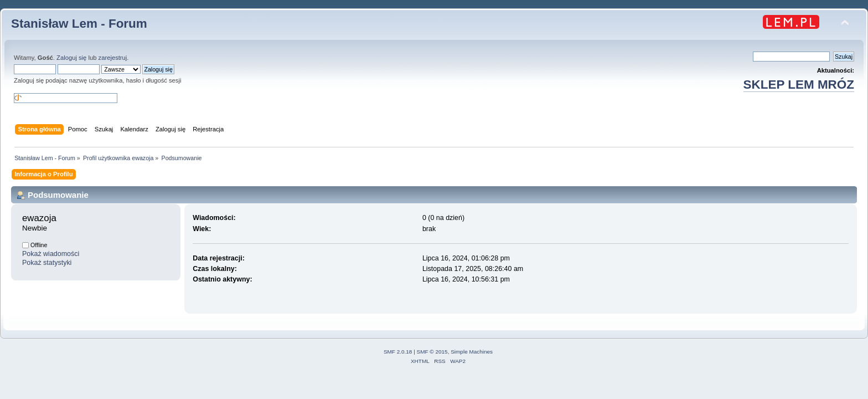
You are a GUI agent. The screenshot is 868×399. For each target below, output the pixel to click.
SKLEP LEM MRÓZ (799, 85)
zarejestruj (113, 58)
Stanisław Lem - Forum (79, 24)
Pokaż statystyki (47, 263)
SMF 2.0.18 (398, 352)
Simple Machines (472, 352)
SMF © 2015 (432, 352)
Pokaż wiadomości (51, 254)
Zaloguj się (71, 58)
